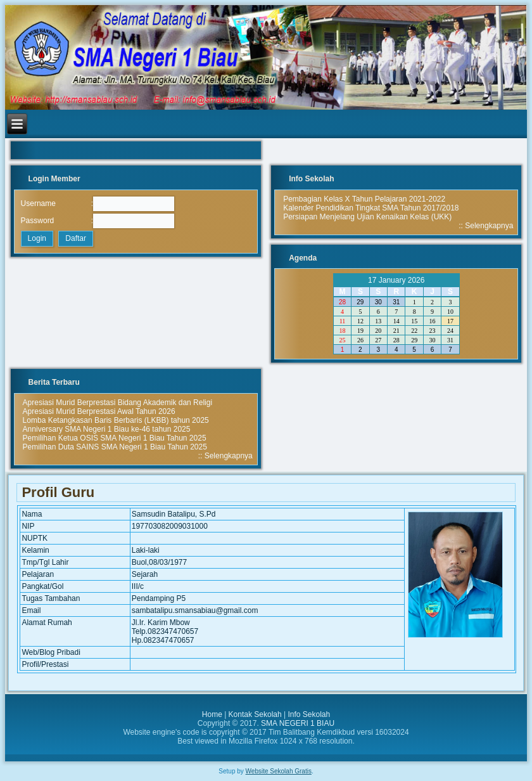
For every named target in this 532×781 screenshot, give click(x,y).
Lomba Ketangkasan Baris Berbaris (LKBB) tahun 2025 (116, 420)
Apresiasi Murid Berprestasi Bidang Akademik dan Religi (117, 403)
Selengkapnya (489, 226)
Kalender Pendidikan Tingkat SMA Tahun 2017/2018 (371, 208)
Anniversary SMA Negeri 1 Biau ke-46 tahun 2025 (107, 429)
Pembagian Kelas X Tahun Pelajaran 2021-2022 (364, 199)
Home (212, 714)
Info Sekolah (309, 714)
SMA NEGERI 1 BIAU (298, 723)
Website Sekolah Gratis (279, 771)
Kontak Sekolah (255, 714)
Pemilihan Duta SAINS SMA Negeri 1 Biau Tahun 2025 (115, 447)
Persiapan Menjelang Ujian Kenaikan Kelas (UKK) (367, 217)
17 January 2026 (396, 280)
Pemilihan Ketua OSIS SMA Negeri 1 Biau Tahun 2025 (115, 438)
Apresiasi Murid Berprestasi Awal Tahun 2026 (99, 411)
